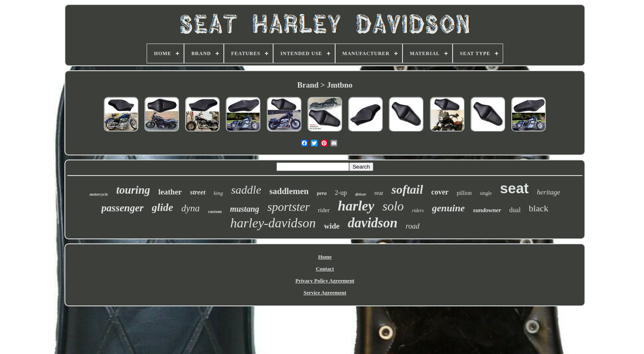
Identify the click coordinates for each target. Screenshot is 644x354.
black (539, 208)
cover (440, 192)
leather (170, 192)
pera (322, 193)
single (486, 193)
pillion (464, 193)
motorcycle (99, 194)
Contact (325, 269)
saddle (246, 190)
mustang (245, 209)
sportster (289, 207)
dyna (191, 208)
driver (361, 194)
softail (407, 189)
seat (514, 188)
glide (163, 207)
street (198, 192)
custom (215, 211)
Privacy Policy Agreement (325, 281)
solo (393, 206)
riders (418, 211)
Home (325, 257)
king (218, 193)
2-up (341, 193)
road (413, 226)
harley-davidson (273, 223)
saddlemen (289, 191)
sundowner (487, 210)
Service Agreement (325, 293)
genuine (448, 208)
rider (324, 210)
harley (356, 206)
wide (332, 226)
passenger (123, 208)
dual (515, 210)
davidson (373, 223)
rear (379, 193)
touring (133, 190)
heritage (549, 192)
